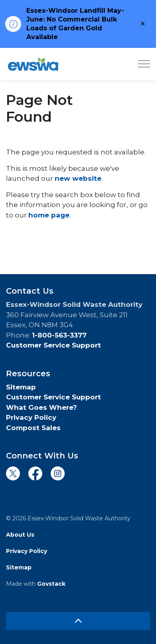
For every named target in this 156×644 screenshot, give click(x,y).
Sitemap (21, 387)
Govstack (51, 584)
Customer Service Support (53, 345)
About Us (20, 535)
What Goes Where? (41, 407)
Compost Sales (33, 428)
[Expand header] (144, 64)
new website (78, 178)
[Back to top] (78, 621)
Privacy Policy (31, 417)
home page (49, 215)
